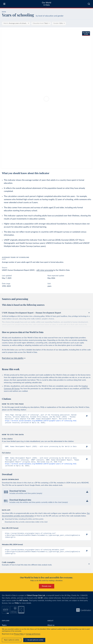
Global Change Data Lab (36, 600)
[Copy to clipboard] (84, 416)
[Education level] (41, 23)
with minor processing (45, 270)
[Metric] (16, 23)
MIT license (24, 605)
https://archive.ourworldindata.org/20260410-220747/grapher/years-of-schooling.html (41, 422)
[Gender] (59, 23)
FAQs (17, 607)
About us (51, 629)
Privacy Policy (19, 640)
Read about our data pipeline (14, 358)
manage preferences (33, 640)
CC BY (40, 602)
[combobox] (89, 4)
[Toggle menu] (4, 4)
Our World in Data (46, 4)
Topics (4, 629)
